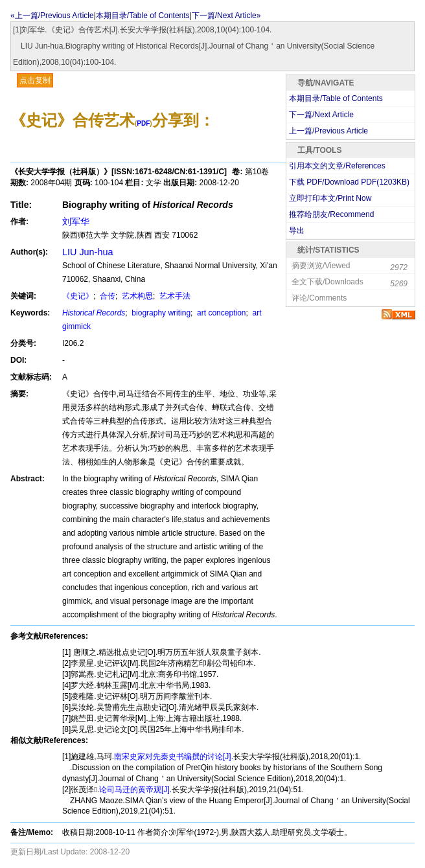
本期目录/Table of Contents (143, 16)
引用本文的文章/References (337, 166)
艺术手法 (174, 296)
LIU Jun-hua (87, 252)
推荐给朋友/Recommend (331, 214)
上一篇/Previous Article (328, 131)
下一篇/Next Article (321, 115)
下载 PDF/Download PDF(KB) (349, 182)
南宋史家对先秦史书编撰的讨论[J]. (174, 757)
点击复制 (35, 80)
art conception (221, 313)
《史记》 (78, 296)
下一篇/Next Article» (226, 16)
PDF (143, 123)
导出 (297, 231)
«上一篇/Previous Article (52, 16)
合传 (107, 296)
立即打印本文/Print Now (330, 198)
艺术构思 (136, 296)
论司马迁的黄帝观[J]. (135, 790)
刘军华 (76, 222)
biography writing (160, 313)
